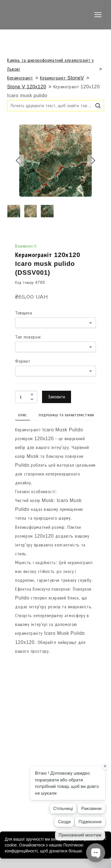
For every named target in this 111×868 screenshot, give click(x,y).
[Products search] (55, 106)
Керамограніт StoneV (62, 78)
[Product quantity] (25, 397)
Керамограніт (20, 78)
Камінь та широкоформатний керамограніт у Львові (50, 65)
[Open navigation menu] (98, 15)
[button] (98, 106)
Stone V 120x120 (27, 87)
